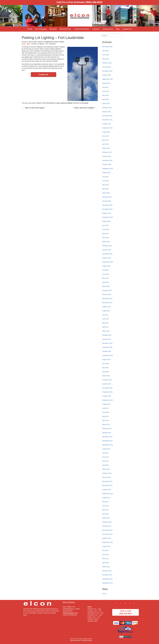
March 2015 (106, 424)
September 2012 (108, 542)
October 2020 (107, 164)
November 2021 (107, 120)
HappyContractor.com (75, 640)
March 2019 (106, 242)
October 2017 (107, 307)
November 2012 (107, 534)
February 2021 (107, 152)
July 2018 (105, 270)
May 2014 (105, 461)
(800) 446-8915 (94, 2)
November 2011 (107, 579)
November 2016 (107, 347)
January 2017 (107, 339)
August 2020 (106, 173)
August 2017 (106, 311)
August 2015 (106, 404)
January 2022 (107, 112)
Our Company (41, 29)
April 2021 (106, 144)
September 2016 (108, 355)
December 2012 (107, 530)
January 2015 (107, 433)
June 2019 (106, 229)
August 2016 (106, 359)
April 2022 (106, 99)
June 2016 (106, 364)
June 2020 (106, 181)
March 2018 (106, 286)
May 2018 (105, 278)
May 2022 (105, 95)
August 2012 (106, 546)
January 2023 (107, 67)
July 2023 (105, 51)
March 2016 (106, 376)
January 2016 (107, 384)
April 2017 (106, 327)
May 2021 (105, 140)
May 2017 (105, 323)
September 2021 (108, 128)
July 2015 (105, 408)
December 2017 (107, 299)
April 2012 (106, 563)
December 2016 (107, 343)
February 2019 (107, 246)
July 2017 (105, 315)
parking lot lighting (67, 103)
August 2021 (106, 132)
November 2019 (107, 209)
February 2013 (107, 522)
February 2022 (107, 108)
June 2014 (106, 457)
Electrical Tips (65, 29)
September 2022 (108, 79)
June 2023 (106, 55)
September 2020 (108, 169)
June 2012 (106, 555)
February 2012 (107, 571)
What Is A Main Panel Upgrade (34, 108)
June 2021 (106, 136)
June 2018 (106, 274)
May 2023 (105, 59)
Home (30, 29)
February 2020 (107, 197)
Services (53, 29)
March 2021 (106, 148)
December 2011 (107, 575)
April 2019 (106, 238)
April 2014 (106, 465)
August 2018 (106, 266)
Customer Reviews (82, 29)
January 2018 (107, 294)
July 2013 (105, 502)
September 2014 (108, 445)
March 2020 (106, 193)
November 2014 (107, 441)
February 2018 (107, 290)
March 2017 (106, 331)
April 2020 (106, 189)
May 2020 (105, 185)
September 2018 (108, 262)
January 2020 (107, 201)
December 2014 (107, 437)
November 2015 (107, 392)
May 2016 (105, 368)
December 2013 (107, 481)
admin (62, 42)
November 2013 (107, 485)
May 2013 (105, 510)
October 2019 (107, 213)
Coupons (96, 29)
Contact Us (127, 29)
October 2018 (107, 258)
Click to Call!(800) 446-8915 (125, 612)
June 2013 (106, 506)
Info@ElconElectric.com (70, 613)
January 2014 (107, 477)
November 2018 (107, 254)
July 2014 (105, 453)
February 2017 (107, 335)
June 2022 (106, 91)
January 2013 (107, 526)
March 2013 (106, 518)
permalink (85, 103)
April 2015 (106, 420)
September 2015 (108, 400)
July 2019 (105, 225)
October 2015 (107, 396)
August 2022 (106, 83)
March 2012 (106, 567)
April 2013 (106, 514)
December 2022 (107, 71)
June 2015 (106, 412)
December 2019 (107, 205)
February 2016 (107, 380)
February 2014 (107, 473)
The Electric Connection (86, 640)
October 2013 (107, 490)
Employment (108, 29)
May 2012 (105, 559)
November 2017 (107, 303)
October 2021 (107, 124)
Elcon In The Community (45, 103)
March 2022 (106, 104)
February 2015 (107, 429)
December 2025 (107, 47)
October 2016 (107, 351)
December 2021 (107, 116)
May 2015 (105, 416)
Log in (104, 594)
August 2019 (106, 221)
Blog (118, 29)
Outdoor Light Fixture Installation (85, 108)
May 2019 (105, 234)
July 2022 (105, 87)
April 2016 (106, 372)
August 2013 (106, 498)
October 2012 (107, 538)
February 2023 (107, 63)
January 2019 (107, 250)
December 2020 (107, 160)
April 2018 (106, 282)
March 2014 (106, 469)
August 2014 (106, 449)
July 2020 (105, 177)
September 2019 (108, 217)
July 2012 (105, 550)
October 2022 (107, 75)
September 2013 (108, 494)
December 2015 (107, 388)
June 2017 (106, 319)
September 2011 (108, 583)
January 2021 (107, 156)
